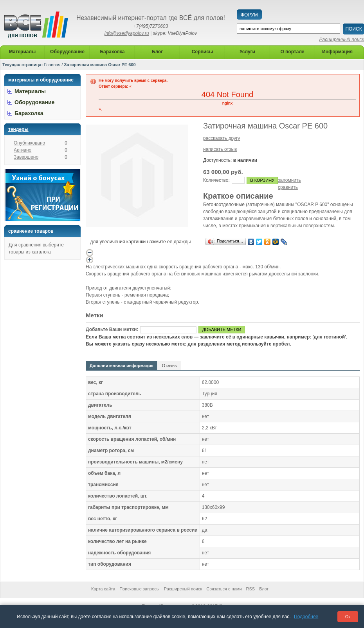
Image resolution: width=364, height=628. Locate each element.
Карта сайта (103, 589)
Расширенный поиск (342, 40)
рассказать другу (222, 138)
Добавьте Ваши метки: (112, 329)
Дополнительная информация (122, 366)
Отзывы (170, 366)
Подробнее (306, 617)
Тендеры (18, 129)
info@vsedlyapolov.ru (127, 33)
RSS (251, 589)
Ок (348, 617)
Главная (52, 65)
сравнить (288, 187)
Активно (23, 150)
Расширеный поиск (183, 589)
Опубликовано (29, 143)
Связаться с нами (224, 589)
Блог (264, 589)
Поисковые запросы (139, 589)
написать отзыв (220, 149)
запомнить (289, 180)
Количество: (216, 180)
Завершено (26, 157)
